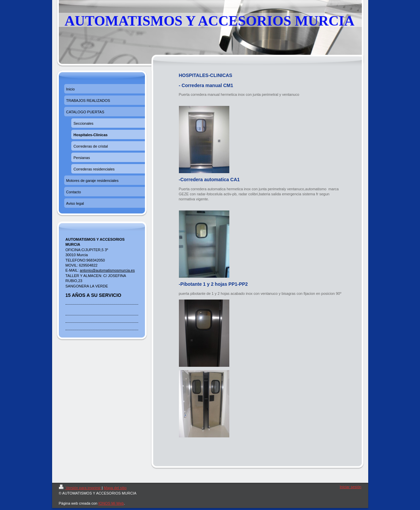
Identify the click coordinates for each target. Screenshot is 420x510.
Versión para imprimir (80, 488)
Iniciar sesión (350, 487)
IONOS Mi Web (111, 503)
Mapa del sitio (115, 488)
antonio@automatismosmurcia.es (107, 270)
